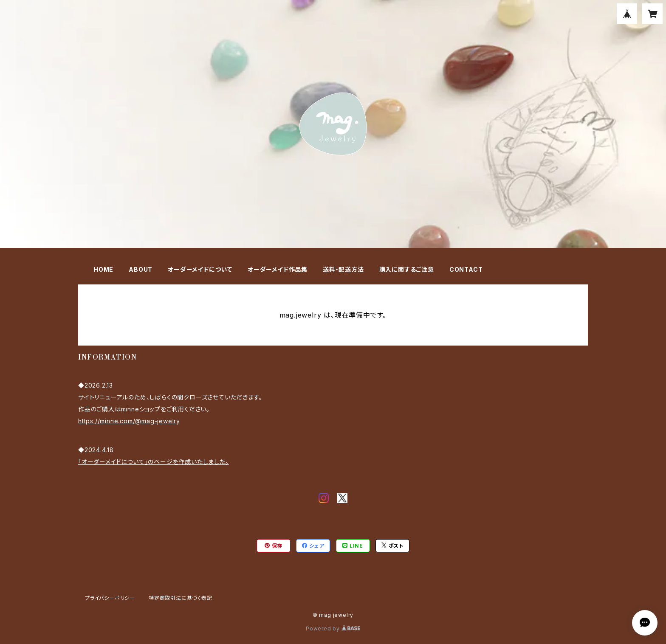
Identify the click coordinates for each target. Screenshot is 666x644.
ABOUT (141, 269)
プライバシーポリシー (110, 598)
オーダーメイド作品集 (278, 269)
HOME (103, 269)
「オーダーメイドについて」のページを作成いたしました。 (154, 462)
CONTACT (466, 269)
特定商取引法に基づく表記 (181, 598)
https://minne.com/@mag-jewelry (129, 421)
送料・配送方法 (343, 269)
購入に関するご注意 (407, 269)
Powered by (333, 629)
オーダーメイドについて (200, 269)
